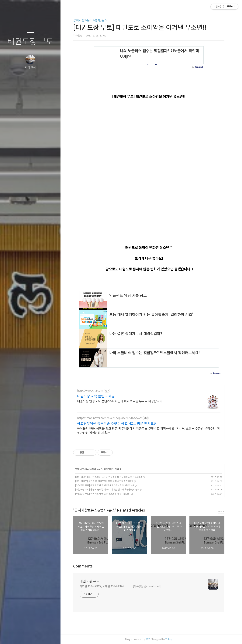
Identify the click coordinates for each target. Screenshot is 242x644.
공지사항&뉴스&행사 (86, 469)
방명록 (23, 636)
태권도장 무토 (30, 42)
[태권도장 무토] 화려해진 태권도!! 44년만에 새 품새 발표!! (102, 494)
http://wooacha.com (90, 391)
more (221, 511)
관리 (53, 636)
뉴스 (100, 469)
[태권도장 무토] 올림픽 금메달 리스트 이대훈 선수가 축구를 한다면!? (107, 490)
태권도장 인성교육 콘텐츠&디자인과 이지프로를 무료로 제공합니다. (120, 401)
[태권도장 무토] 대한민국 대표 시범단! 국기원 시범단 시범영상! (105, 485)
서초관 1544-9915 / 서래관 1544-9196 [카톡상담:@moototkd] (120, 586)
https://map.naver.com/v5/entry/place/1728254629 (109, 418)
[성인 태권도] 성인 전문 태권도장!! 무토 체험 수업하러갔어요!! (104, 481)
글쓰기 (8, 636)
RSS (38, 636)
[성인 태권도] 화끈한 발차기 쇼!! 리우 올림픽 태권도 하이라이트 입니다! (109, 477)
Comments (83, 566)
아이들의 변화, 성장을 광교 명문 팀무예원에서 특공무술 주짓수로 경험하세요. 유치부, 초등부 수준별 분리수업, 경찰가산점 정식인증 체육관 (149, 431)
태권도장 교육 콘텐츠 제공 (96, 396)
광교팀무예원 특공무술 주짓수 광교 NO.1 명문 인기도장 (117, 424)
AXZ (148, 639)
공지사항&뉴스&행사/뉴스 (90, 20)
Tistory (169, 639)
